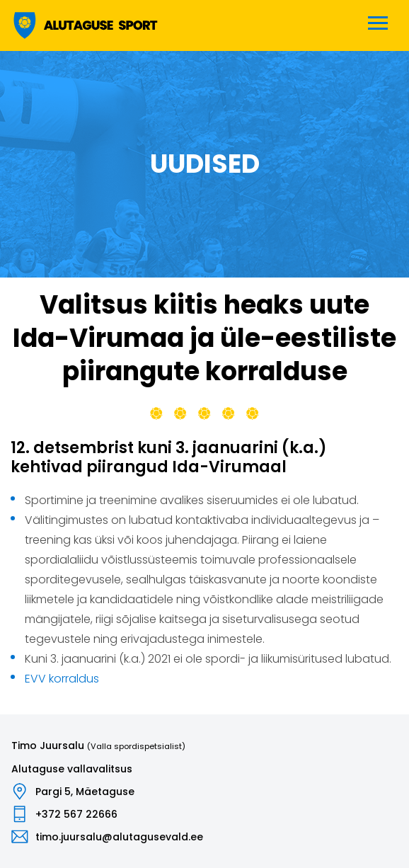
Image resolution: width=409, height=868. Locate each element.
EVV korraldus (62, 679)
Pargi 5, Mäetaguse (85, 792)
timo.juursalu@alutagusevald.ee (119, 837)
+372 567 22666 (76, 814)
